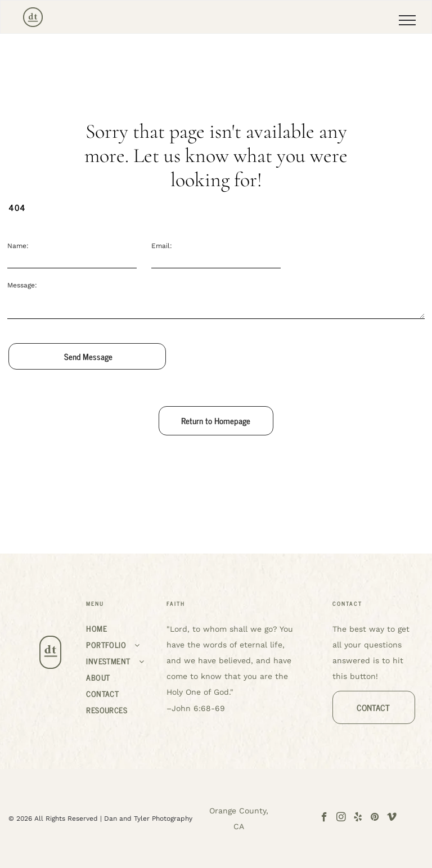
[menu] (407, 20)
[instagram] (341, 818)
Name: (18, 246)
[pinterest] (375, 818)
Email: (162, 246)
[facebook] (324, 818)
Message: (22, 285)
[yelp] (358, 818)
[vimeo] (392, 818)
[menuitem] (121, 628)
